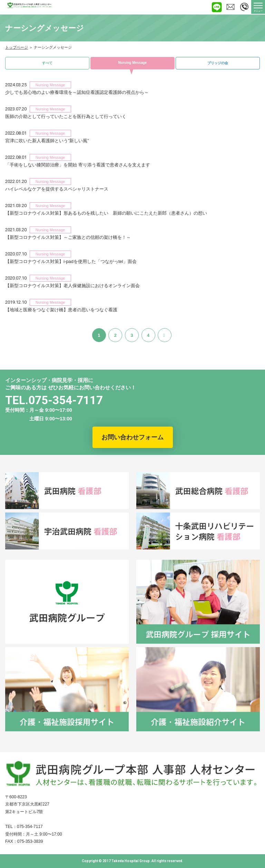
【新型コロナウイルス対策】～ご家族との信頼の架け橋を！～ (68, 237)
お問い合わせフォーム (132, 437)
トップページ (17, 47)
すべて (47, 63)
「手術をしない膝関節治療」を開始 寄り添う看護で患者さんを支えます (78, 165)
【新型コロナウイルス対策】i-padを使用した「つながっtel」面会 (71, 261)
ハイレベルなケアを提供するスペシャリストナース (57, 189)
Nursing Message (133, 63)
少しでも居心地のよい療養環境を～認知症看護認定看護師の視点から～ (77, 92)
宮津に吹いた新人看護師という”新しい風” (47, 141)
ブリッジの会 (218, 63)
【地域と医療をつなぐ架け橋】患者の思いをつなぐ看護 (61, 310)
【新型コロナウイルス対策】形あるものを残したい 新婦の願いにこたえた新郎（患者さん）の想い (106, 213)
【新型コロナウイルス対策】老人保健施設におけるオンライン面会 (72, 286)
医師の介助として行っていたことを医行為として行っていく (66, 116)
